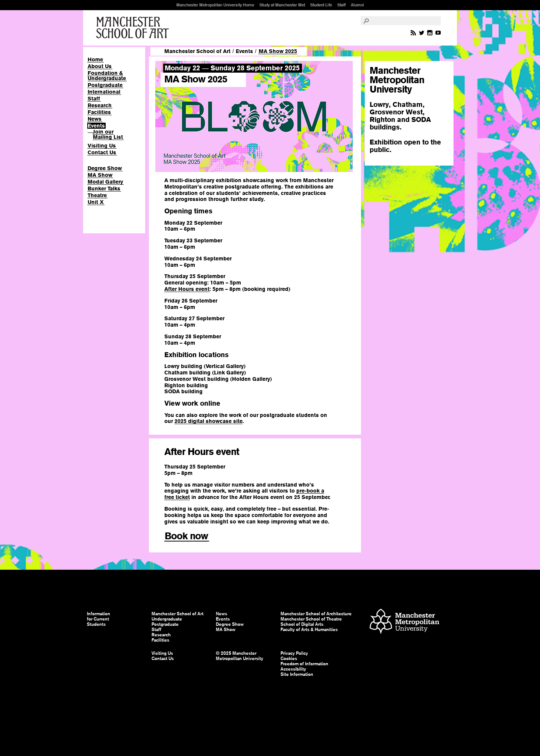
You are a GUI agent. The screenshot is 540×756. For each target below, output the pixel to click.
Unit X (96, 202)
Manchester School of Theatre (311, 619)
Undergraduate (167, 619)
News (95, 119)
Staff (341, 5)
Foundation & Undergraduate (107, 76)
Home (95, 59)
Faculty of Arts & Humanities (309, 630)
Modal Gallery (105, 182)
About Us (100, 66)
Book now (186, 536)
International (104, 92)
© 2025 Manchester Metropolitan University (240, 656)
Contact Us (102, 152)
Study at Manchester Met (282, 5)
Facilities (99, 112)
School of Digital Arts (302, 624)
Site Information (297, 674)
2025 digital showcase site (209, 421)
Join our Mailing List (108, 134)
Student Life (321, 5)
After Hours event (187, 289)
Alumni (357, 5)
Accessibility (293, 669)
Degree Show (105, 168)
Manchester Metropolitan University (404, 622)
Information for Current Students (99, 619)
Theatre (97, 195)
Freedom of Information (304, 664)
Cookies (289, 659)
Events (96, 126)
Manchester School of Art (134, 28)
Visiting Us (102, 146)
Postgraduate (105, 85)
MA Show (100, 175)
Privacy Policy (294, 653)
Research (100, 105)
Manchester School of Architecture (316, 614)
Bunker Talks (104, 189)
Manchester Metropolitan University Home (215, 5)
